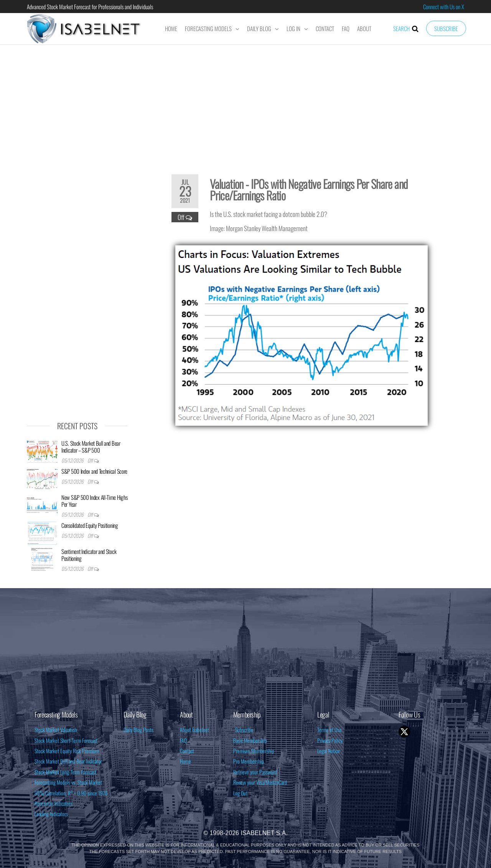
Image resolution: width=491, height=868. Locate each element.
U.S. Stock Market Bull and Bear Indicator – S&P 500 (91, 446)
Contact (325, 28)
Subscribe (446, 28)
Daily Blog (259, 28)
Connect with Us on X (444, 7)
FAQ (346, 28)
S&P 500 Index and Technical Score (94, 471)
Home (171, 28)
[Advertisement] (245, 104)
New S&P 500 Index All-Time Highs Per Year (94, 501)
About (364, 28)
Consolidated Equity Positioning (90, 525)
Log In (293, 28)
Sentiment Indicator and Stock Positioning (89, 555)
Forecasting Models (208, 28)
